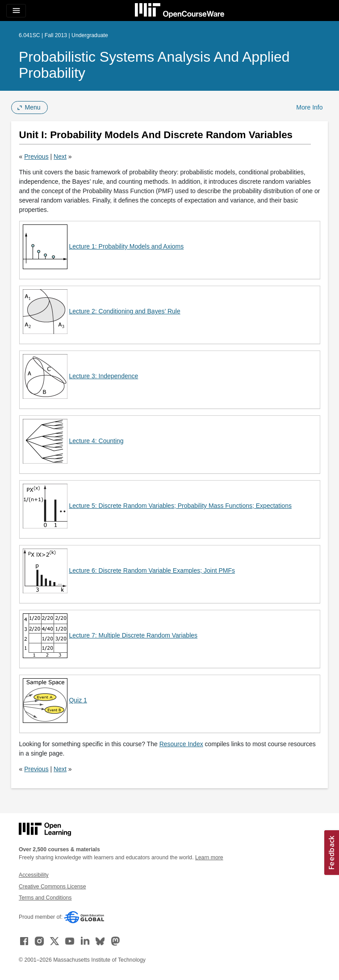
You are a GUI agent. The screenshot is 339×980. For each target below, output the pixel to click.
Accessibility (34, 875)
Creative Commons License (52, 887)
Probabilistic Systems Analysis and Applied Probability (154, 65)
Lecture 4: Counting (96, 441)
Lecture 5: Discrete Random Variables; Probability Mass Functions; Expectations (180, 506)
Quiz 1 (78, 700)
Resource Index (181, 744)
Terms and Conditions (45, 898)
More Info (309, 107)
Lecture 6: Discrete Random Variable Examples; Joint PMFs (152, 570)
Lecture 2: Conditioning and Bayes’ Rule (124, 311)
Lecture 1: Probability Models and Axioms (126, 246)
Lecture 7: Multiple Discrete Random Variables (133, 635)
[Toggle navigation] (16, 11)
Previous (36, 156)
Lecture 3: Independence (103, 376)
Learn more (209, 857)
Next (60, 156)
